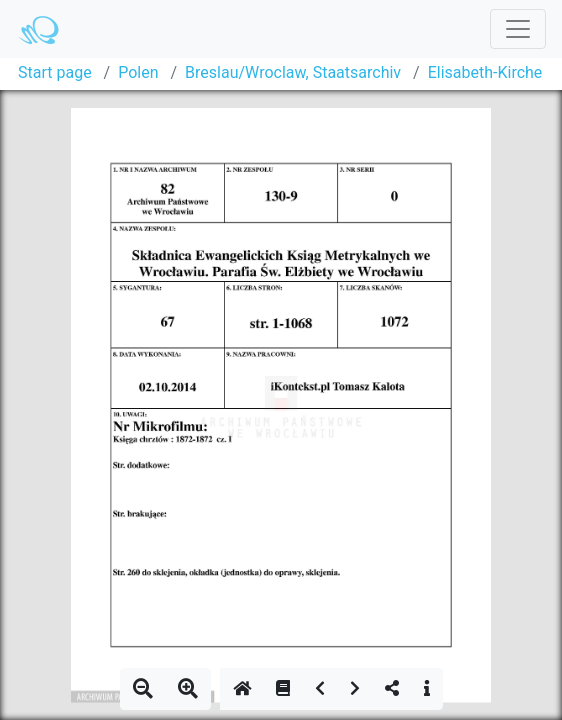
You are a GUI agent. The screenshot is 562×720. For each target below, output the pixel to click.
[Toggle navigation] (518, 29)
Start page (55, 72)
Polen (138, 72)
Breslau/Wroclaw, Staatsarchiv (293, 72)
